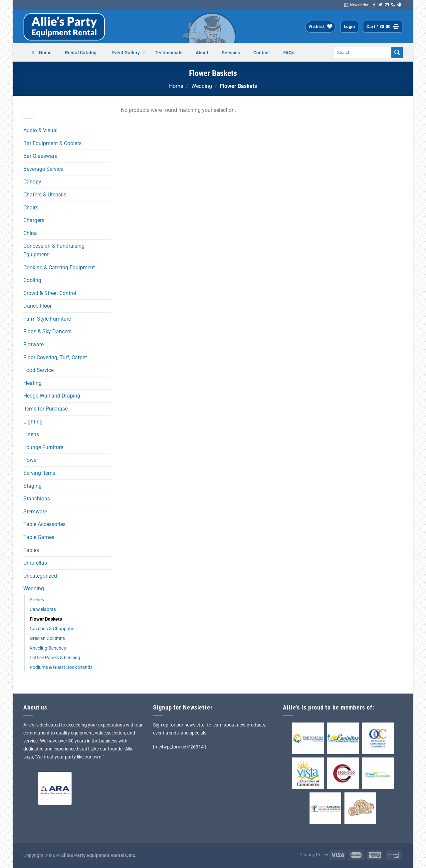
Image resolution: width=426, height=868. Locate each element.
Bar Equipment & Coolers (52, 143)
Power (31, 460)
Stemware (35, 512)
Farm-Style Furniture (47, 319)
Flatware (33, 344)
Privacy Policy (314, 855)
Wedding (202, 86)
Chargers (34, 220)
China (30, 233)
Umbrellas (35, 563)
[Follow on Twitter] (380, 5)
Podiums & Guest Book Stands (61, 667)
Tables (31, 550)
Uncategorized (40, 576)
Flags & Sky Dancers (47, 331)
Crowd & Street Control (50, 293)
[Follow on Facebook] (374, 5)
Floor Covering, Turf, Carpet (55, 357)
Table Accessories (44, 524)
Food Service (38, 370)
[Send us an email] (387, 5)
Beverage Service (43, 169)
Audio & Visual (40, 130)
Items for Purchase (45, 409)
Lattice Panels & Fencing (55, 658)
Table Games (39, 537)
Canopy (32, 182)
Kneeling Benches (48, 648)
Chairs (31, 208)
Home (176, 86)
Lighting (33, 422)
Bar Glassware (40, 156)
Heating (32, 383)
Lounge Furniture (43, 447)
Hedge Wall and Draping (52, 396)
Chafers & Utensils (45, 195)
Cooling (32, 280)
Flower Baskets (46, 619)
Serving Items (39, 473)
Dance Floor (37, 306)
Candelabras (43, 609)
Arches (37, 600)
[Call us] (393, 5)
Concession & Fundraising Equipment (54, 250)
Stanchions (37, 499)
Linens (31, 434)
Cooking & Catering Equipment (59, 268)
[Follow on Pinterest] (399, 5)
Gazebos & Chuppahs (52, 629)
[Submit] (397, 53)
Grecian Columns (47, 638)
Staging (32, 486)
